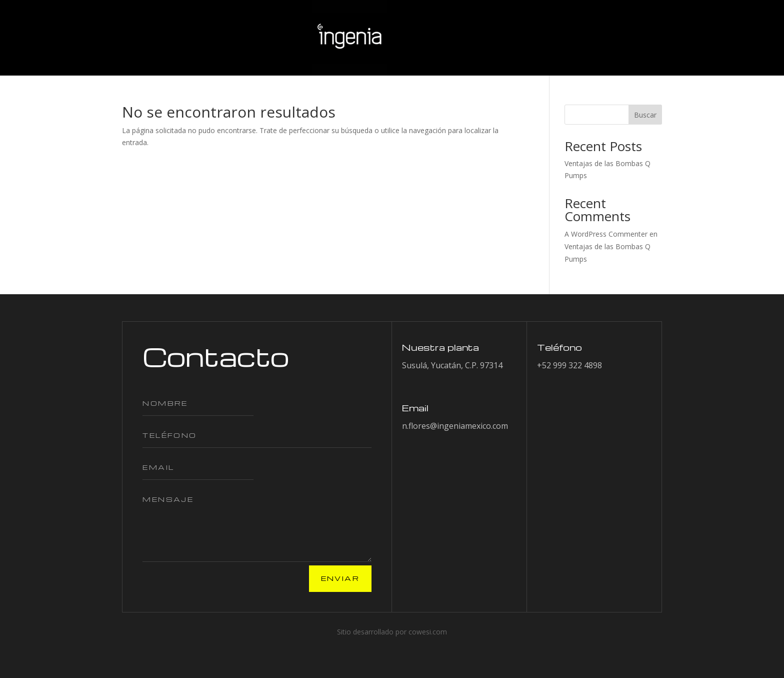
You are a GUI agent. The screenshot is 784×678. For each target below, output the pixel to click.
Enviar (340, 578)
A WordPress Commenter (606, 234)
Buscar (645, 115)
